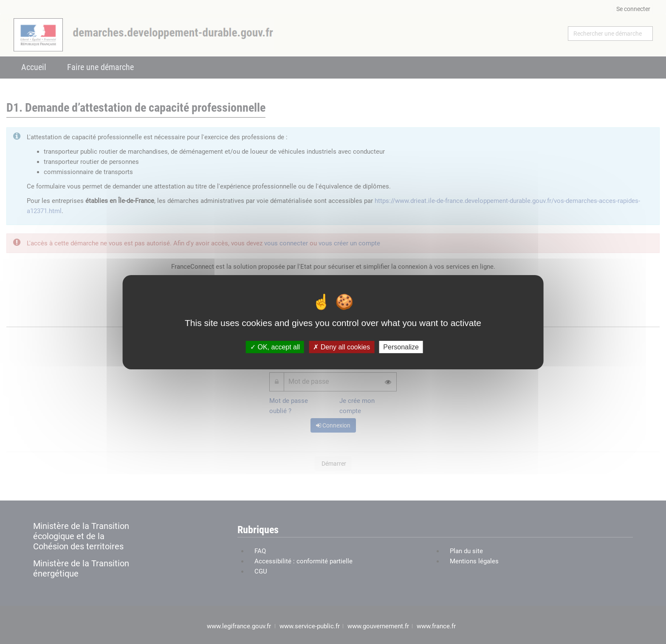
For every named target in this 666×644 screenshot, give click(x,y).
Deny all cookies (341, 347)
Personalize (401, 347)
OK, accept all (275, 347)
